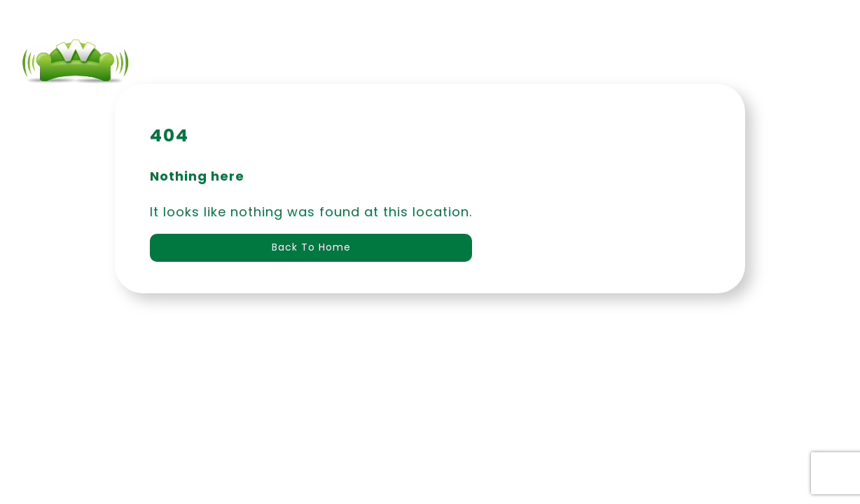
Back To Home (311, 247)
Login (627, 63)
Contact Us (540, 63)
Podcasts (438, 63)
